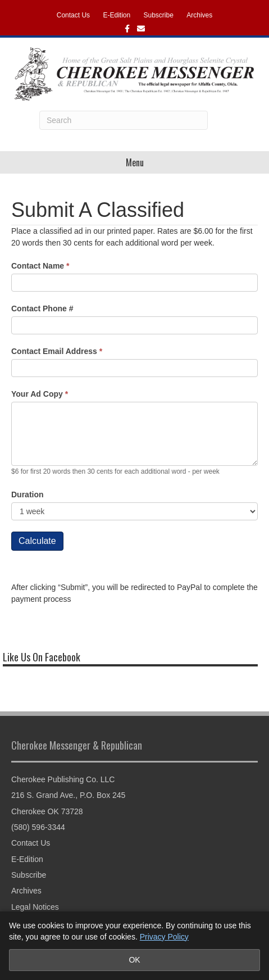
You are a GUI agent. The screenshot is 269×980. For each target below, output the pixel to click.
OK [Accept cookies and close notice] (134, 960)
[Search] (124, 120)
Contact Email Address (57, 351)
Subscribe (159, 15)
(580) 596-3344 (38, 827)
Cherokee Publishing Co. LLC (63, 779)
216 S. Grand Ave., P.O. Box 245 (68, 795)
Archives (199, 15)
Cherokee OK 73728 (47, 811)
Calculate (37, 541)
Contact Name (40, 266)
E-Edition (117, 15)
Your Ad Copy (40, 394)
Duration (28, 494)
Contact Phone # (42, 308)
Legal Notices (35, 907)
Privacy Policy (164, 937)
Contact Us (73, 15)
